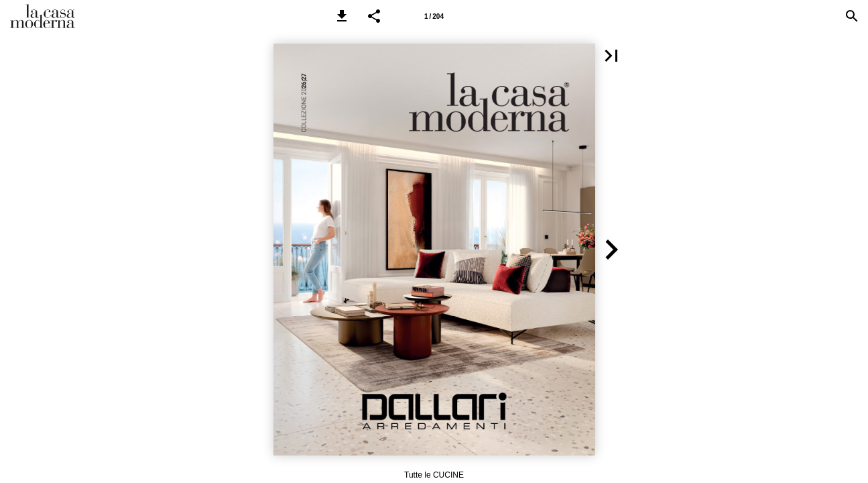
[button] (342, 16)
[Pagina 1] (434, 16)
